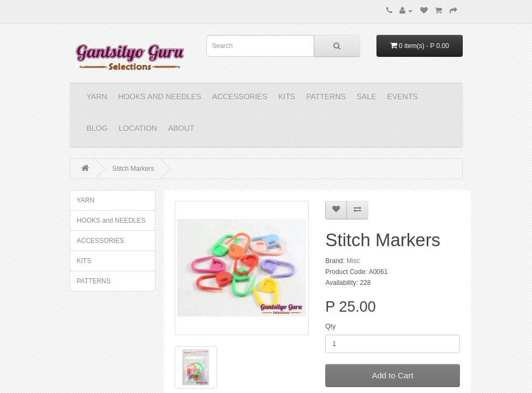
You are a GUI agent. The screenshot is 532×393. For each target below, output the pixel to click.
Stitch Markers (133, 169)
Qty (330, 326)
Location (138, 128)
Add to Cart (392, 375)
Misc (353, 261)
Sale (367, 97)
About (181, 128)
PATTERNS (326, 97)
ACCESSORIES (240, 97)
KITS (287, 97)
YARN (97, 97)
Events (403, 97)
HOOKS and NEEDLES (160, 97)
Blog (97, 128)
